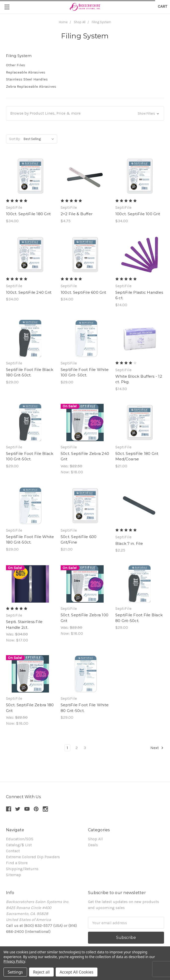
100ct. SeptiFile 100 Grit (138, 214)
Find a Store (17, 863)
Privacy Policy (14, 961)
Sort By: (15, 139)
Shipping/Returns (22, 869)
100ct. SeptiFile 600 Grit (83, 292)
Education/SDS (20, 839)
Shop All (95, 839)
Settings (15, 972)
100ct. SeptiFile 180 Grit (28, 214)
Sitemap (14, 875)
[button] (85, 113)
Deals (93, 845)
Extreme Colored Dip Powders (33, 857)
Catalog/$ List (19, 845)
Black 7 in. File (129, 543)
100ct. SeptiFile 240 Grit (29, 292)
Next (157, 748)
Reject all (41, 972)
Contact (13, 851)
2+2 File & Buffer (77, 214)
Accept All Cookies (77, 972)
